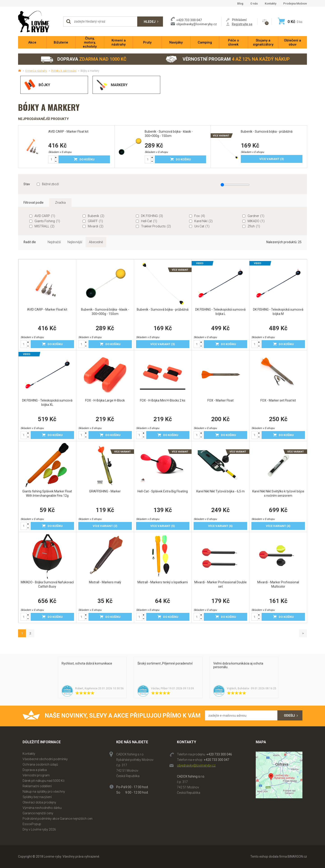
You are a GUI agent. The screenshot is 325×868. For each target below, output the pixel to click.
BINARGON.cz (297, 856)
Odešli (289, 716)
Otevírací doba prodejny (39, 802)
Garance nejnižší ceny (38, 813)
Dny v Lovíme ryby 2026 (39, 829)
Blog (240, 3)
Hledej (150, 22)
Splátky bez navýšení (37, 797)
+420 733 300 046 (219, 754)
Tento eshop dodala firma (269, 856)
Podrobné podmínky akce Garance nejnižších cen (58, 819)
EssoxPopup (32, 824)
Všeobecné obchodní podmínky (45, 759)
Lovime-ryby (38, 22)
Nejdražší (54, 242)
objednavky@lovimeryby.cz (197, 24)
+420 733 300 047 (217, 760)
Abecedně (96, 242)
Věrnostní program (228, 59)
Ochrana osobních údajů (40, 764)
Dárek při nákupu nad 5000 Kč (44, 781)
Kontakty (270, 3)
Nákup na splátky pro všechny (44, 792)
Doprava (83, 59)
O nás (254, 3)
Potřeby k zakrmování (64, 71)
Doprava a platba (35, 770)
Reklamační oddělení (37, 786)
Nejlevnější (75, 242)
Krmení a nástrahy (36, 71)
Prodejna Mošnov (295, 3)
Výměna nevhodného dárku (42, 808)
